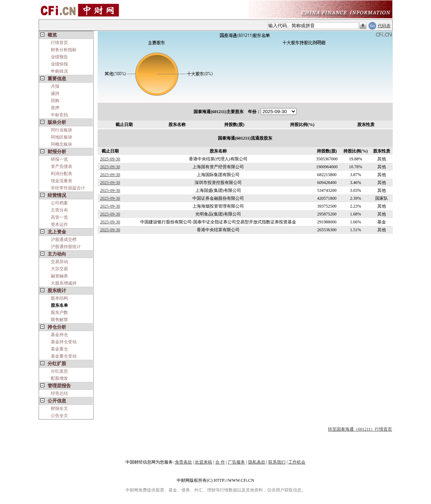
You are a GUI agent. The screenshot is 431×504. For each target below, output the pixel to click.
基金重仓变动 (64, 356)
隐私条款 (257, 462)
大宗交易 (59, 269)
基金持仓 (59, 335)
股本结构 (59, 298)
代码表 (384, 26)
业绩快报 (59, 64)
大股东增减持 (64, 283)
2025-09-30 (110, 159)
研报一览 (59, 159)
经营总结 (59, 393)
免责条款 (183, 462)
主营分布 (59, 210)
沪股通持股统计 (66, 247)
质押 (55, 108)
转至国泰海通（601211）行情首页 (360, 429)
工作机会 (297, 462)
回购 (55, 101)
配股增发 (59, 378)
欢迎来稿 (204, 462)
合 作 (220, 462)
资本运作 (59, 224)
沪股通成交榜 (64, 239)
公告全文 (59, 416)
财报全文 (59, 408)
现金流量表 (62, 181)
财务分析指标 (64, 50)
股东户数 (59, 312)
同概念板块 (62, 144)
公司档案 (59, 203)
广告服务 (236, 462)
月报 (55, 86)
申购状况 (59, 71)
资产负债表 (62, 166)
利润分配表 (62, 174)
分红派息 (59, 371)
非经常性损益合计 (68, 188)
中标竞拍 (59, 115)
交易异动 (59, 262)
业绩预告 (59, 57)
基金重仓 (59, 349)
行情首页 (59, 43)
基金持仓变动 (64, 342)
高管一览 (59, 217)
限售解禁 (59, 320)
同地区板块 (62, 137)
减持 (55, 93)
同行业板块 (62, 130)
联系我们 (277, 462)
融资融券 (59, 276)
